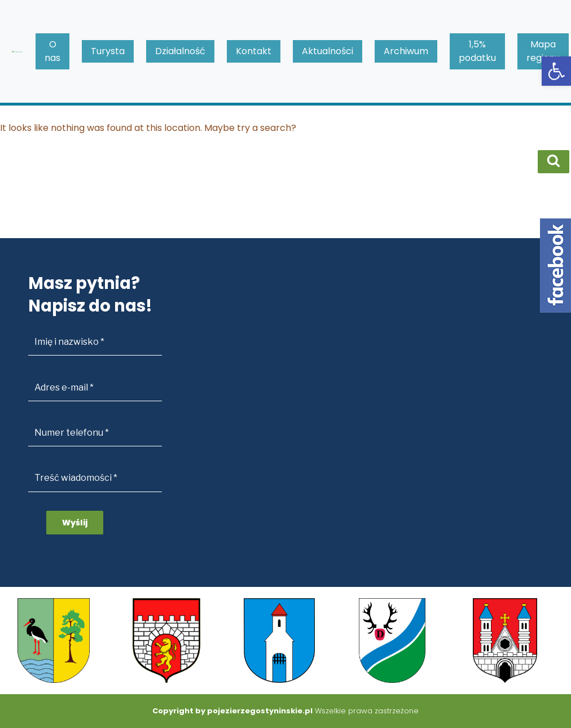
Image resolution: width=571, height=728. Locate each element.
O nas (52, 51)
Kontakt (254, 51)
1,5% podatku (477, 51)
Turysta (108, 51)
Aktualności (328, 51)
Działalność (180, 51)
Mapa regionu (543, 51)
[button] (556, 71)
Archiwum (406, 51)
